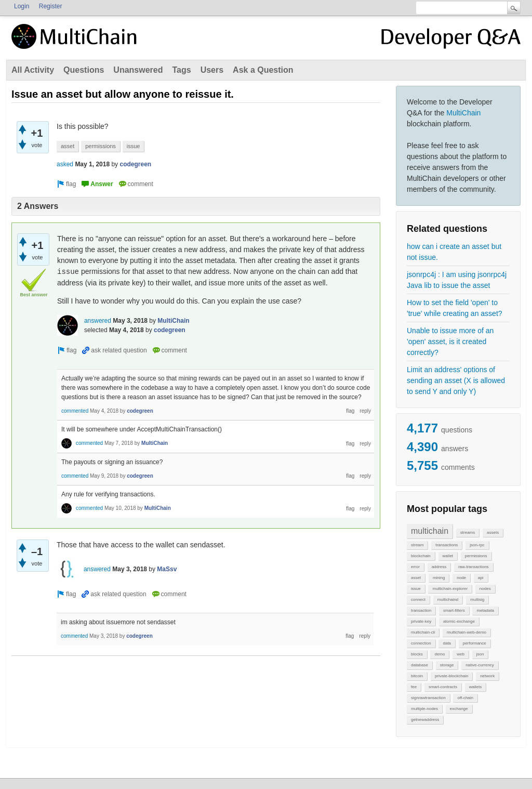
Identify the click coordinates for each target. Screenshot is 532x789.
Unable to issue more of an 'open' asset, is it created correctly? (450, 341)
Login (22, 6)
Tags (181, 70)
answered (98, 321)
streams (468, 532)
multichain (430, 531)
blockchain (421, 556)
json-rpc (477, 545)
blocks (417, 654)
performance (475, 643)
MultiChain (463, 113)
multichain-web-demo (467, 632)
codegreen (135, 164)
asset (416, 578)
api (481, 578)
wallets (475, 687)
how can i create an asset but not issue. (454, 252)
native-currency (480, 665)
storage (447, 665)
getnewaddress (425, 720)
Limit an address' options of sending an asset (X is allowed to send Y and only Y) (456, 380)
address (439, 567)
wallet (448, 556)
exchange (459, 709)
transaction (421, 610)
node (461, 578)
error (415, 567)
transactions (447, 545)
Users (212, 70)
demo (440, 654)
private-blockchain (451, 676)
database (420, 665)
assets (493, 532)
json (480, 654)
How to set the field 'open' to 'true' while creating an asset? (455, 308)
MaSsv (167, 569)
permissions (476, 556)
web (461, 654)
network (487, 676)
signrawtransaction (428, 698)
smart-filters (454, 610)
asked (65, 164)
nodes (485, 589)
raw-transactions (474, 567)
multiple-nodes (424, 709)
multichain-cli (423, 632)
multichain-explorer (450, 589)
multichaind (448, 600)
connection (421, 643)
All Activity (33, 70)
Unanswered (138, 70)
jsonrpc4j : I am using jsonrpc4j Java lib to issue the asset (457, 280)
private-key (421, 621)
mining (439, 578)
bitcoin (417, 676)
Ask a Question (263, 70)
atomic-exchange (459, 621)
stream (417, 545)
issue (416, 589)
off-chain (465, 698)
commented (75, 411)
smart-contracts (443, 687)
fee (414, 687)
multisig (477, 600)
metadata (485, 610)
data (447, 643)
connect (418, 600)
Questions (84, 70)
